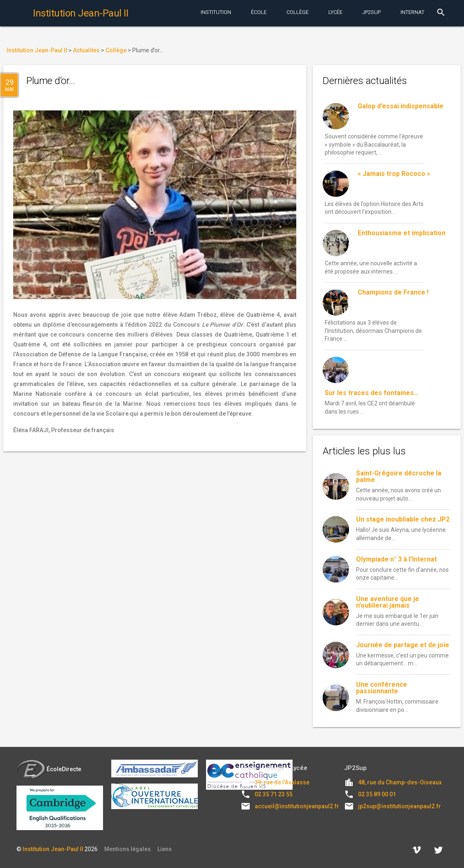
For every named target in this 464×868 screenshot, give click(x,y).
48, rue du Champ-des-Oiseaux (400, 782)
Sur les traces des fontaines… (372, 393)
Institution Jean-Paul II (53, 849)
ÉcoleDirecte (49, 769)
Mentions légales (128, 849)
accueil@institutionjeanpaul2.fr (297, 806)
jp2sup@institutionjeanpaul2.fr (400, 806)
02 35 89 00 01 (377, 794)
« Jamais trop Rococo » (394, 174)
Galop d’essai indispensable (401, 106)
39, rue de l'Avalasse (282, 782)
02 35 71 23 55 (274, 794)
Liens (165, 849)
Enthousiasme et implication (402, 233)
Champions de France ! (393, 292)
